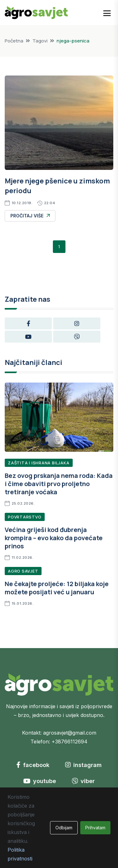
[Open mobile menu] (107, 13)
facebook (33, 765)
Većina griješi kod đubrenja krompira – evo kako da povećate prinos (54, 538)
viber (83, 781)
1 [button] (59, 246)
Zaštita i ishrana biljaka (39, 463)
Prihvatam (95, 828)
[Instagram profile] (77, 323)
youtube (40, 781)
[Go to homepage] (36, 12)
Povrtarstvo (25, 517)
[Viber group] (77, 337)
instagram (83, 765)
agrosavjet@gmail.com (70, 733)
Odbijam (64, 828)
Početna (14, 41)
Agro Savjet (23, 571)
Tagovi (40, 41)
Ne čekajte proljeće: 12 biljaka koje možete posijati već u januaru (57, 588)
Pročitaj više (30, 216)
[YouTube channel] (28, 337)
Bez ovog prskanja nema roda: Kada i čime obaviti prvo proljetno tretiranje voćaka (59, 484)
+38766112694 (70, 742)
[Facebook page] (28, 323)
